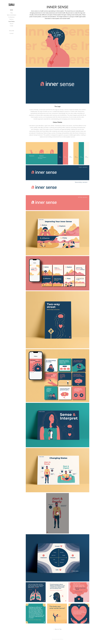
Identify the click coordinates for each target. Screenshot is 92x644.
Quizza (12, 24)
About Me (12, 31)
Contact (12, 33)
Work (11, 10)
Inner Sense (12, 21)
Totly (12, 13)
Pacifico (12, 19)
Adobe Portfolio (60, 639)
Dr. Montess (11, 17)
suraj (12, 5)
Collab (12, 26)
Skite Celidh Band (12, 15)
